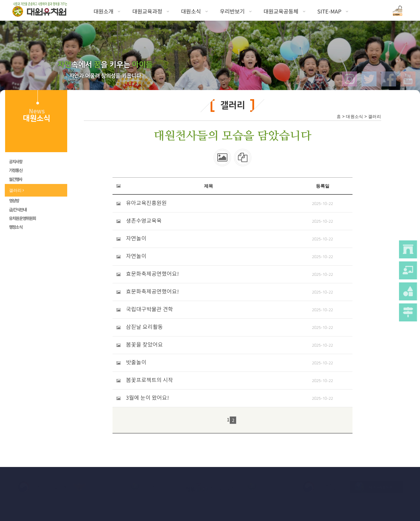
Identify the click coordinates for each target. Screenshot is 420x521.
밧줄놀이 (136, 363)
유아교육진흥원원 (146, 203)
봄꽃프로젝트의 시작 (150, 381)
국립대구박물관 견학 (150, 310)
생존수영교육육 (144, 221)
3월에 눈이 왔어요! (147, 398)
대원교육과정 (151, 11)
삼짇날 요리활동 (144, 327)
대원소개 (107, 11)
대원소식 (195, 11)
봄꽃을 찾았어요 (144, 345)
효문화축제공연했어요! (152, 274)
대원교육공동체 (285, 11)
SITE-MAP (333, 11)
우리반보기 (236, 11)
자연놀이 (136, 239)
